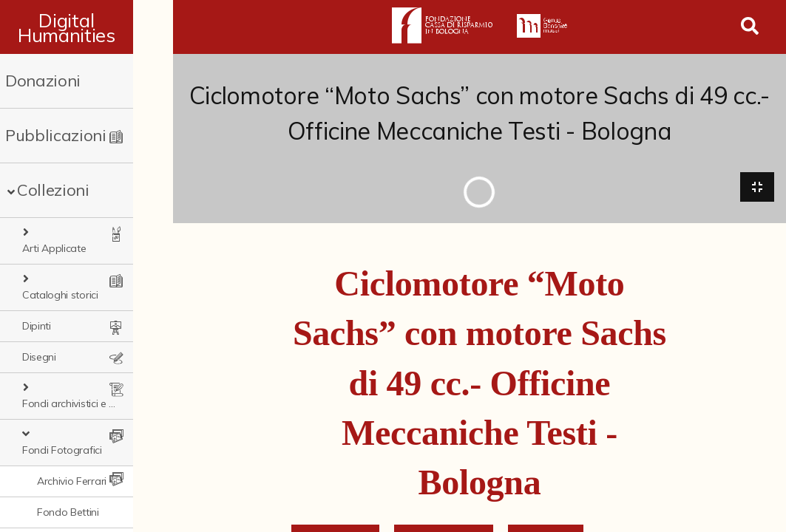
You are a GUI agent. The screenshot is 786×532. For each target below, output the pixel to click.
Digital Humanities (86, 27)
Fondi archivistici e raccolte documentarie (96, 357)
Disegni (39, 326)
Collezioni (53, 190)
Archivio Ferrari (72, 419)
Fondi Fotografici (72, 388)
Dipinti (37, 295)
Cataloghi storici (70, 264)
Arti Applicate (64, 233)
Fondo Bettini (68, 450)
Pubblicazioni (56, 135)
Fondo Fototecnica (82, 512)
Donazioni (43, 81)
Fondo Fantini (69, 481)
